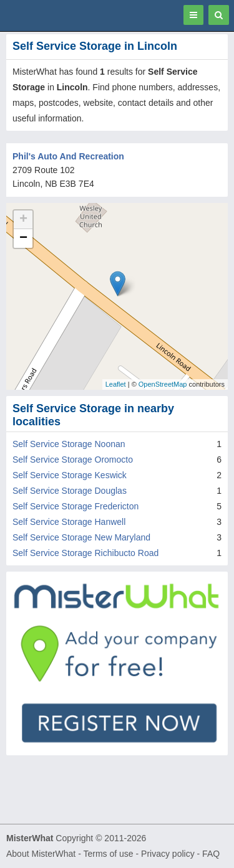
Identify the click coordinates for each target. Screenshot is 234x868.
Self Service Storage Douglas (70, 491)
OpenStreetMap (163, 384)
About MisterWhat (41, 854)
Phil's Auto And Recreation (68, 156)
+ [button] (23, 220)
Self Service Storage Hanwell (69, 522)
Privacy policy (168, 854)
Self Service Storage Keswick (70, 475)
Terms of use (108, 854)
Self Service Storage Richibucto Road (85, 553)
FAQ (211, 854)
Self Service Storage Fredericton (76, 506)
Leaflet (116, 384)
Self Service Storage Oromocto (73, 460)
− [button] (23, 238)
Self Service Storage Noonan (69, 444)
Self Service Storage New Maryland (81, 537)
